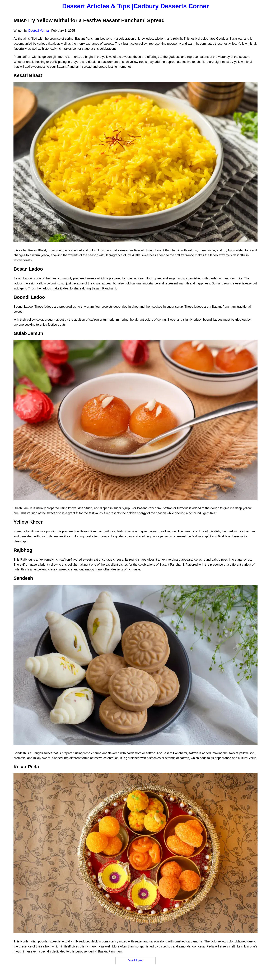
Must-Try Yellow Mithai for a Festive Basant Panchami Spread (89, 20)
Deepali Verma (39, 31)
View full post (135, 960)
